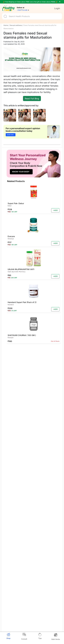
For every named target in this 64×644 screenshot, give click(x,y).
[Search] (32, 16)
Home (6, 25)
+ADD (55, 210)
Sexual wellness (16, 25)
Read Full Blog (32, 98)
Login (57, 8)
